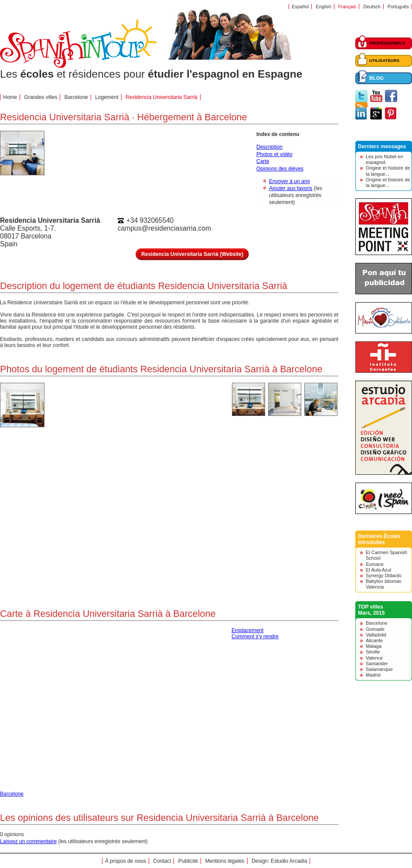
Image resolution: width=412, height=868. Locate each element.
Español (300, 7)
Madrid (373, 675)
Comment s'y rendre (255, 637)
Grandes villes (41, 97)
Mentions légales (225, 861)
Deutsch (372, 7)
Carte (263, 161)
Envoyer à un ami (289, 181)
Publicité (188, 861)
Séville (373, 652)
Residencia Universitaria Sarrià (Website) (192, 254)
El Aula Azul (378, 570)
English (323, 7)
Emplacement (247, 630)
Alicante (374, 640)
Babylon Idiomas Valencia (383, 584)
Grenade (375, 629)
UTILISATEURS (384, 60)
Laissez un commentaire (28, 841)
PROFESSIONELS (387, 43)
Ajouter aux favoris (291, 188)
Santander (377, 664)
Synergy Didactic (384, 575)
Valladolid (376, 635)
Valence (374, 658)
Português (398, 7)
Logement (107, 97)
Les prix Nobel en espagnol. (385, 159)
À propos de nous (126, 861)
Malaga (374, 646)
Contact (162, 861)
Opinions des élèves (280, 169)
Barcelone (76, 97)
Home (10, 97)
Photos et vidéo (274, 154)
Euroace (375, 564)
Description (269, 147)
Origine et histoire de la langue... (388, 171)
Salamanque (379, 669)
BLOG (376, 78)
